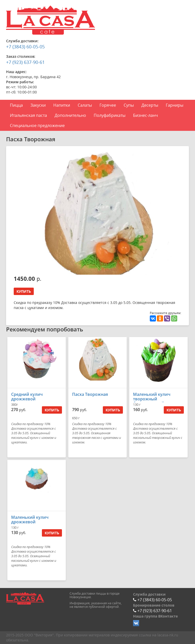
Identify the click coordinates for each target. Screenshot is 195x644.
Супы (129, 105)
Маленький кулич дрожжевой (30, 520)
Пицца (16, 105)
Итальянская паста (28, 115)
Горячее (108, 105)
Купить (24, 291)
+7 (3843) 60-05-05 (25, 47)
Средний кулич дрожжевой (27, 397)
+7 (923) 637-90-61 (25, 62)
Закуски (38, 105)
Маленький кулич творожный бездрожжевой (152, 399)
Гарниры (175, 105)
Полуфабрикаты (110, 115)
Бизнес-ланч (145, 115)
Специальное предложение (37, 125)
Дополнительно (70, 115)
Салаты (85, 105)
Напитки (62, 105)
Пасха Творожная (90, 394)
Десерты (150, 105)
